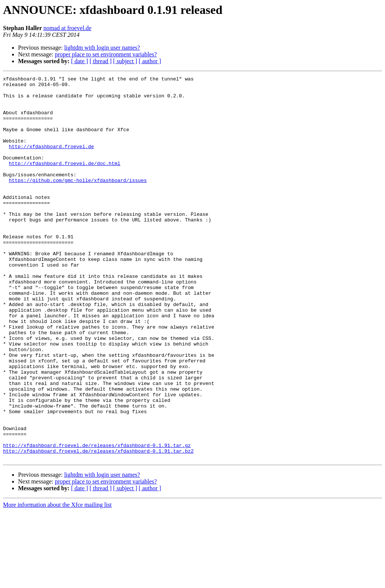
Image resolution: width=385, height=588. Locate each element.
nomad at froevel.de (68, 28)
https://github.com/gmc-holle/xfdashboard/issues (78, 202)
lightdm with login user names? (102, 48)
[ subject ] (125, 61)
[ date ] (80, 61)
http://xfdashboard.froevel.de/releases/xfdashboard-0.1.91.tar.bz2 (98, 526)
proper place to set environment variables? (106, 54)
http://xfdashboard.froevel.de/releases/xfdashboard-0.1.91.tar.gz (97, 520)
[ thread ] (101, 61)
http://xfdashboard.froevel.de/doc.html (65, 181)
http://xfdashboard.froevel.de (52, 161)
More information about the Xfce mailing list (57, 581)
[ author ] (150, 61)
